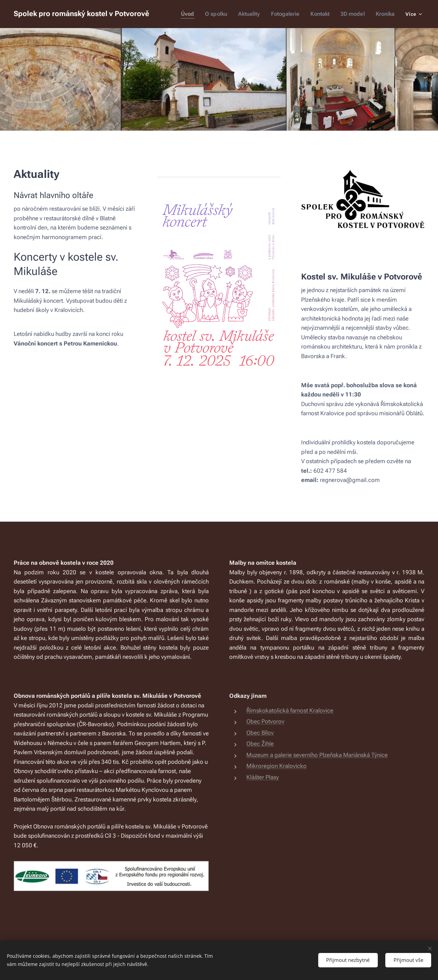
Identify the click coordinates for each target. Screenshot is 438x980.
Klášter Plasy (263, 777)
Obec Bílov (260, 733)
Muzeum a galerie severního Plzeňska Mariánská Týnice (317, 755)
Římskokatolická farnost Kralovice (290, 710)
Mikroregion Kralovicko (276, 766)
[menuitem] (194, 14)
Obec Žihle (260, 744)
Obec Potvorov (265, 721)
